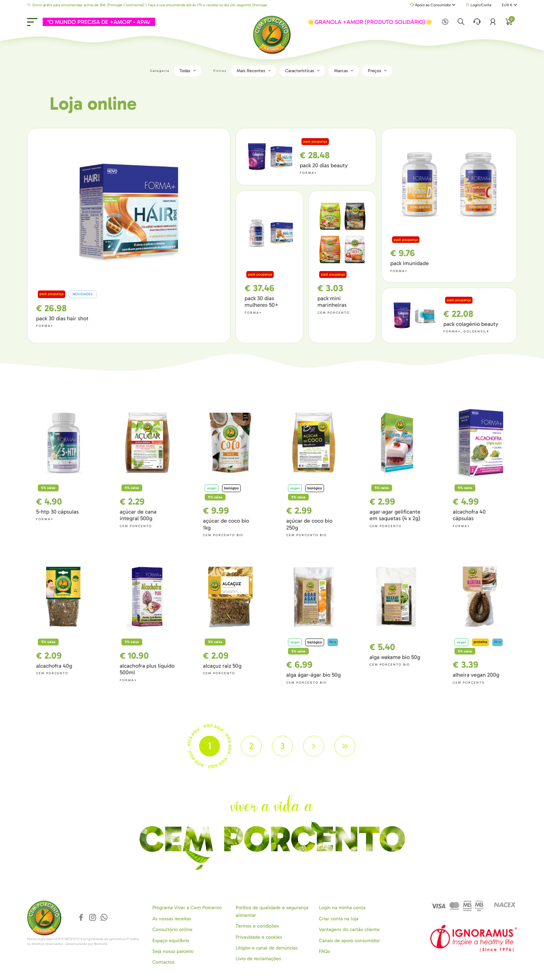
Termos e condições (257, 926)
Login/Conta (478, 5)
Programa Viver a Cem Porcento (187, 908)
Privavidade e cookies (259, 937)
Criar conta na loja (339, 919)
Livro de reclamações (258, 959)
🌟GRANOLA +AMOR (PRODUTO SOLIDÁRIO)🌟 (370, 22)
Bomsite (101, 944)
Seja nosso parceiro (173, 951)
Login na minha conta (342, 908)
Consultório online (172, 930)
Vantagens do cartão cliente (349, 930)
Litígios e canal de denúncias (267, 948)
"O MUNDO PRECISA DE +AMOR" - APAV (99, 22)
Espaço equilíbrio (171, 941)
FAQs (324, 951)
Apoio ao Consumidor (433, 5)
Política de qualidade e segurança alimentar (272, 911)
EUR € (509, 5)
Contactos (163, 962)
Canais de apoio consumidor (349, 941)
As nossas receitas (172, 919)
